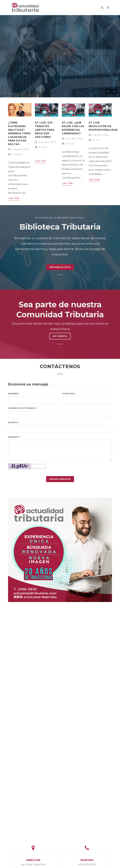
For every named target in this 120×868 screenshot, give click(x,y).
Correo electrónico (23, 408)
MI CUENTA (60, 336)
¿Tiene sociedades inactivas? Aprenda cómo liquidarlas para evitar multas (19, 133)
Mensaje (14, 437)
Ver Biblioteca (60, 267)
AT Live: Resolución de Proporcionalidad (103, 126)
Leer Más (14, 198)
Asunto (14, 422)
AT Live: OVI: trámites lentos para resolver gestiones (45, 130)
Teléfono (69, 394)
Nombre (14, 394)
